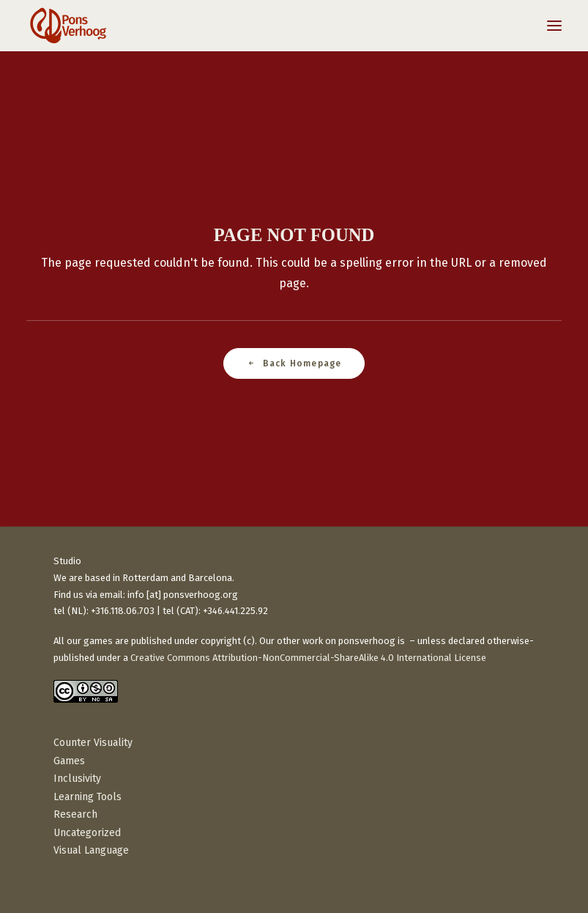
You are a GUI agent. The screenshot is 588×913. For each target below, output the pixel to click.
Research (75, 814)
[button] (554, 26)
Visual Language (91, 850)
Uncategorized (87, 833)
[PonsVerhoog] (68, 26)
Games (69, 761)
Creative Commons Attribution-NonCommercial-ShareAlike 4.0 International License (308, 658)
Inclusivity (77, 779)
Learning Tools (88, 797)
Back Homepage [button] (294, 363)
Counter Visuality (93, 743)
